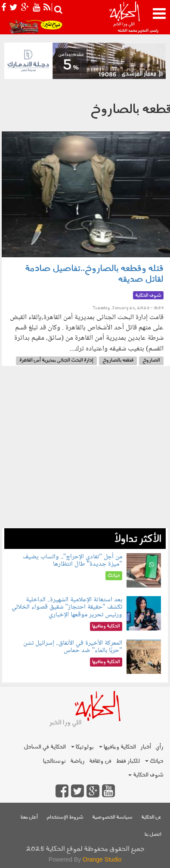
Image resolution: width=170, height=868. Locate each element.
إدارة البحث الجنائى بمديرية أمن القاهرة (56, 361)
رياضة (77, 761)
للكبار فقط (128, 761)
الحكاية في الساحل (45, 747)
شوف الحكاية (146, 775)
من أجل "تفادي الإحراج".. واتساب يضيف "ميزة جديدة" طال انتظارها (73, 561)
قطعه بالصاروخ (118, 361)
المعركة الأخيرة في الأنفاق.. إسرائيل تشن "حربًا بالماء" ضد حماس (73, 647)
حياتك (154, 761)
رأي (159, 747)
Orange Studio (102, 859)
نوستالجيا (54, 761)
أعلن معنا (29, 818)
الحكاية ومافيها (117, 747)
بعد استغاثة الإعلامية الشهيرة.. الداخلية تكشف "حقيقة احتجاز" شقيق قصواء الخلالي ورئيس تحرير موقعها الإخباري (67, 607)
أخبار (146, 747)
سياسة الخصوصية (112, 818)
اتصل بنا (153, 835)
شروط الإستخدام (65, 818)
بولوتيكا (82, 747)
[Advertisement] (85, 451)
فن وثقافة (100, 761)
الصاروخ (151, 361)
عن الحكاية (151, 818)
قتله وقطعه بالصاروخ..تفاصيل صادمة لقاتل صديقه (94, 274)
